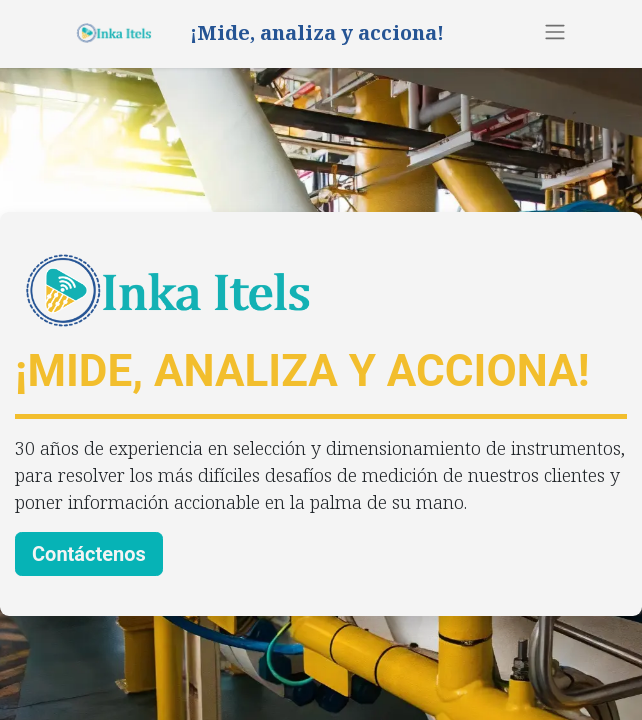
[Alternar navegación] (555, 31)
